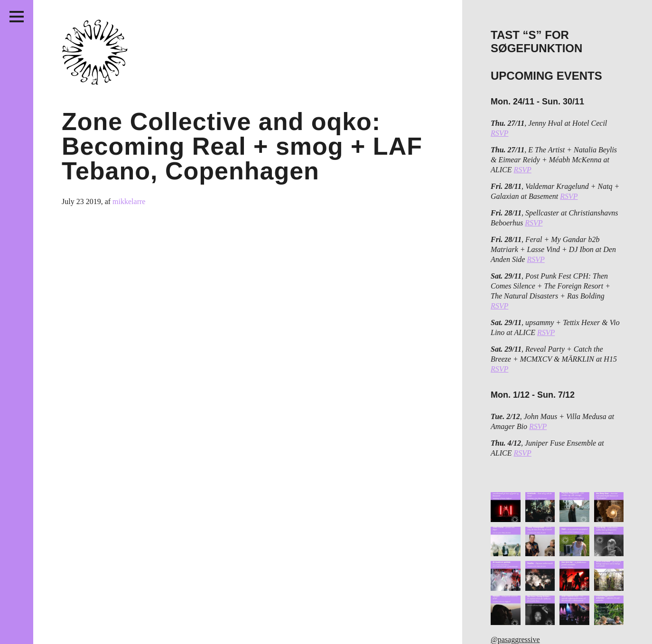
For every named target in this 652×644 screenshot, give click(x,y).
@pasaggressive (515, 639)
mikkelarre (129, 201)
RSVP (499, 133)
